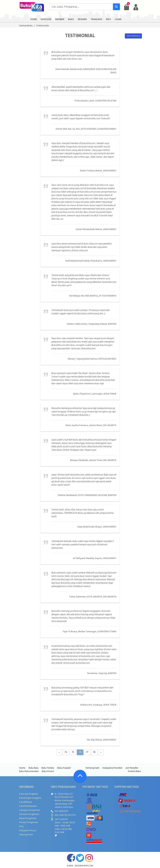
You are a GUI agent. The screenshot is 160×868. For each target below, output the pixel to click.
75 (73, 752)
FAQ (21, 827)
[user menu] (136, 7)
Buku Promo (48, 771)
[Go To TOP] (80, 776)
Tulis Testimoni (133, 36)
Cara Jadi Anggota (28, 794)
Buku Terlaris (48, 768)
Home (22, 768)
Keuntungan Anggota (30, 798)
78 (94, 752)
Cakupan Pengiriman (30, 810)
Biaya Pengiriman (28, 818)
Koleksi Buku (134, 771)
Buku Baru (33, 768)
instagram (89, 858)
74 (66, 752)
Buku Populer (64, 768)
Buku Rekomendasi (29, 771)
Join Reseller (132, 768)
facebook (71, 858)
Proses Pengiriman (29, 822)
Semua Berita (26, 26)
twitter (80, 858)
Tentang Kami (92, 768)
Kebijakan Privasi (28, 831)
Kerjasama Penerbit (112, 768)
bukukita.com (86, 866)
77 (87, 752)
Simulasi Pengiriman (29, 814)
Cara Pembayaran (28, 806)
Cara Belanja (25, 802)
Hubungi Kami (26, 835)
